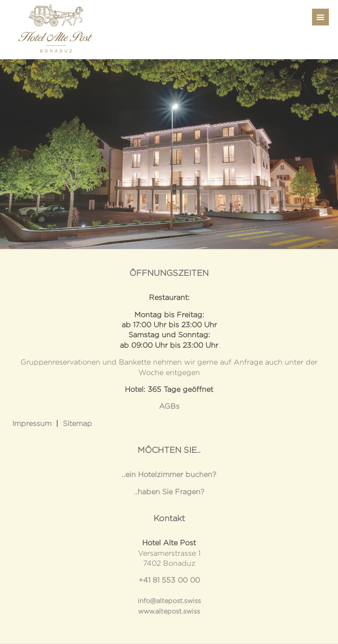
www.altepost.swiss (169, 611)
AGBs (169, 406)
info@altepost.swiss (169, 601)
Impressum (32, 423)
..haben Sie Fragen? (169, 492)
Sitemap (77, 423)
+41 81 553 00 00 (169, 580)
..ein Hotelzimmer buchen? (169, 474)
